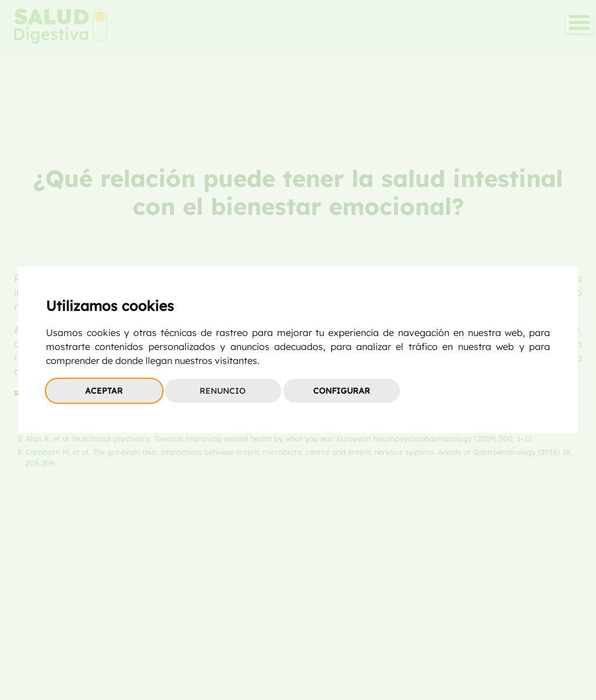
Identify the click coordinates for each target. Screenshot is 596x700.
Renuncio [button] (223, 391)
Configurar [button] (342, 391)
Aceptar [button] (104, 391)
